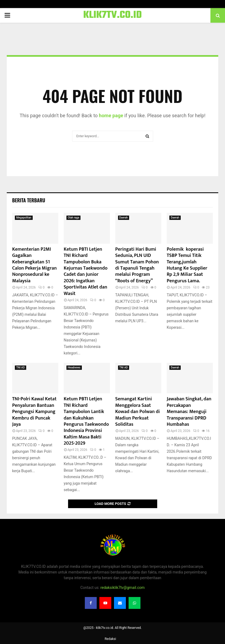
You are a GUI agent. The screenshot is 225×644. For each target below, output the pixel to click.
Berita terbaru (29, 200)
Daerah (124, 218)
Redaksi (110, 639)
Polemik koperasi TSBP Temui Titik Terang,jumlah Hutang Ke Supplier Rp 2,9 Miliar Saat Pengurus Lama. (187, 265)
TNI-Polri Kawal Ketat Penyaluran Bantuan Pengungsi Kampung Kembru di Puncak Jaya (34, 412)
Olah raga (74, 218)
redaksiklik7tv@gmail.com (123, 588)
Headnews (74, 368)
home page (111, 115)
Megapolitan (24, 218)
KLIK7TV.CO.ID (112, 15)
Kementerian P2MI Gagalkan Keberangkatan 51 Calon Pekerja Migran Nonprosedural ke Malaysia (34, 265)
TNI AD (21, 368)
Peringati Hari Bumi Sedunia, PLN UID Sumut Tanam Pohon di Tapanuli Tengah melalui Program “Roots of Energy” (137, 265)
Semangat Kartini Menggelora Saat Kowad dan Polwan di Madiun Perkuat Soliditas (138, 412)
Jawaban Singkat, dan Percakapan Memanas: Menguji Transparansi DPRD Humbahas (189, 412)
